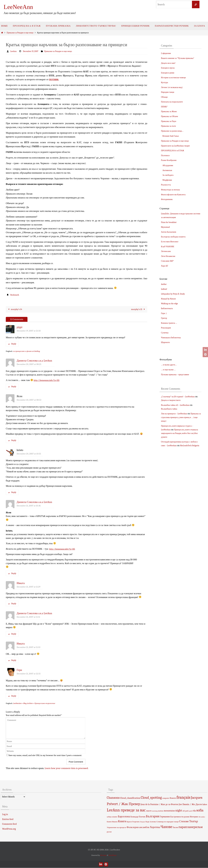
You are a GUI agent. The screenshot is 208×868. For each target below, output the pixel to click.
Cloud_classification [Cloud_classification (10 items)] (130, 798)
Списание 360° (168, 261)
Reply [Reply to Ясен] (12, 440)
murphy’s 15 (138, 309)
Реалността (167, 185)
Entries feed (8, 819)
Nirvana (103, 855)
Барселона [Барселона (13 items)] (124, 816)
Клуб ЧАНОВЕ (169, 246)
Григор (164, 318)
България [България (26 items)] (152, 816)
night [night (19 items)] (179, 811)
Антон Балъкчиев (170, 232)
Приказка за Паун (170, 121)
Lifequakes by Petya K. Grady (174, 294)
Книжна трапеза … (170, 323)
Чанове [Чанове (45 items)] (166, 827)
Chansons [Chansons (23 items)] (113, 798)
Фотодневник (168, 199)
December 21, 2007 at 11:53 (28, 647)
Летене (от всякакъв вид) (173, 87)
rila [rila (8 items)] (194, 811)
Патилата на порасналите (173, 102)
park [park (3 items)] (191, 811)
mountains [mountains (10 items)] (169, 811)
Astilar (164, 284)
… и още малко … (169, 370)
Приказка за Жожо (170, 111)
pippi (20, 327)
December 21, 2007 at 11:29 (28, 587)
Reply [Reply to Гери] (12, 696)
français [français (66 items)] (183, 798)
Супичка (165, 333)
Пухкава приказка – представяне (177, 374)
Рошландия (167, 328)
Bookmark (15, 295)
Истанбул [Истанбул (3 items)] (202, 817)
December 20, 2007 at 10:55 (29, 454)
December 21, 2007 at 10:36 (29, 506)
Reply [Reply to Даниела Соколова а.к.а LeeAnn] (12, 387)
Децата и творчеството (175, 400)
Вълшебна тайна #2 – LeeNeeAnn (177, 405)
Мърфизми (168, 180)
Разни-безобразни (170, 160)
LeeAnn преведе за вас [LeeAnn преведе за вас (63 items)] (126, 810)
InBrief (164, 289)
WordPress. (113, 855)
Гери (19, 670)
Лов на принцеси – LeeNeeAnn (176, 414)
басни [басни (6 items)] (175, 827)
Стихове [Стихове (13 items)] (184, 821)
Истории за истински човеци (175, 77)
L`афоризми (167, 53)
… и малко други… (170, 365)
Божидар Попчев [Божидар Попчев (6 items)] (138, 817)
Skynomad (166, 227)
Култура (165, 82)
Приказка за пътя (169, 126)
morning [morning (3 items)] (155, 811)
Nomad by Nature (169, 299)
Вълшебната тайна (170, 409)
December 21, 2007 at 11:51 (28, 617)
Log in (5, 814)
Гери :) (164, 313)
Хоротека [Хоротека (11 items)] (155, 827)
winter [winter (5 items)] (115, 817)
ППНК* (165, 107)
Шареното (166, 342)
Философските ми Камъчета (175, 195)
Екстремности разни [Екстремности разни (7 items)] (180, 817)
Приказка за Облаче (171, 116)
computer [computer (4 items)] (166, 798)
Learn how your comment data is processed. (67, 768)
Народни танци (168, 92)
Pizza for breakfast (170, 222)
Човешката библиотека (172, 338)
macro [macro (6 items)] (149, 811)
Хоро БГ (165, 266)
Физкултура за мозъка (172, 190)
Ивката (21, 583)
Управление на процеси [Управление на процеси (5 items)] (116, 827)
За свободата (169, 175)
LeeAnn (14, 51)
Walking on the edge (171, 303)
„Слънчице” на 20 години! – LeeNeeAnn (180, 397)
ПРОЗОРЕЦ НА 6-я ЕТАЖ (174, 151)
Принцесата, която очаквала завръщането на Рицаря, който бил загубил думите (180, 433)
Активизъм (168, 170)
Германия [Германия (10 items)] (165, 816)
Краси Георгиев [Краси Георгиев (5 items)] (133, 822)
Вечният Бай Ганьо (172, 136)
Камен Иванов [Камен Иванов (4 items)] (112, 822)
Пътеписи (166, 155)
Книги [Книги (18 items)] (122, 821)
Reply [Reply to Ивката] (12, 604)
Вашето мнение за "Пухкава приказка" (180, 58)
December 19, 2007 (32, 51)
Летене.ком (166, 251)
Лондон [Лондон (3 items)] (142, 822)
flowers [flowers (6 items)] (173, 798)
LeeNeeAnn (18, 7)
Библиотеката (168, 308)
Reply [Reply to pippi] (12, 344)
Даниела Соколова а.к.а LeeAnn (34, 361)
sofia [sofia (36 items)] (200, 810)
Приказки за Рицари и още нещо (20, 33)
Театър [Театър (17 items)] (194, 821)
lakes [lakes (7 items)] (205, 805)
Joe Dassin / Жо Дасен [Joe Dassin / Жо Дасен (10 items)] (190, 804)
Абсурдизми (168, 165)
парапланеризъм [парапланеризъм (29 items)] (190, 827)
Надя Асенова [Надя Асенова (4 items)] (151, 822)
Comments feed (9, 824)
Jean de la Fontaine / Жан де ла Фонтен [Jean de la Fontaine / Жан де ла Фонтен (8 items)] (160, 805)
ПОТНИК (55, 79)
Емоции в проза (169, 68)
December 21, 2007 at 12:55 (29, 674)
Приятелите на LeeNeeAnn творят (177, 146)
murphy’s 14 (15, 309)
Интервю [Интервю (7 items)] (194, 817)
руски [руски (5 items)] (109, 832)
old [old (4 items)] (184, 811)
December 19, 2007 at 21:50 (29, 331)
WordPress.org (9, 829)
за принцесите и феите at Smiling (27, 351)
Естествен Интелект (171, 242)
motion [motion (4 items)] (161, 811)
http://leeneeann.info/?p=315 (49, 380)
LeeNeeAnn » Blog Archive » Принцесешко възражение (34, 703)
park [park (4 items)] (187, 811)
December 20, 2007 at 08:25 (29, 364)
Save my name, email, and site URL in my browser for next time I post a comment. (45, 755)
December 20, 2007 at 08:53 (29, 400)
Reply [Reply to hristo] (12, 492)
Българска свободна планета (175, 237)
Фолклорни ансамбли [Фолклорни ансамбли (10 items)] (138, 827)
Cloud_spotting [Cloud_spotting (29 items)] (151, 798)
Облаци (165, 97)
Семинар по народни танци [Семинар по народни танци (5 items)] (167, 822)
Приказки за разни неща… (174, 131)
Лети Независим (169, 256)
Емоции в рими (168, 73)
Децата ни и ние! (169, 63)
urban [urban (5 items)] (109, 817)
